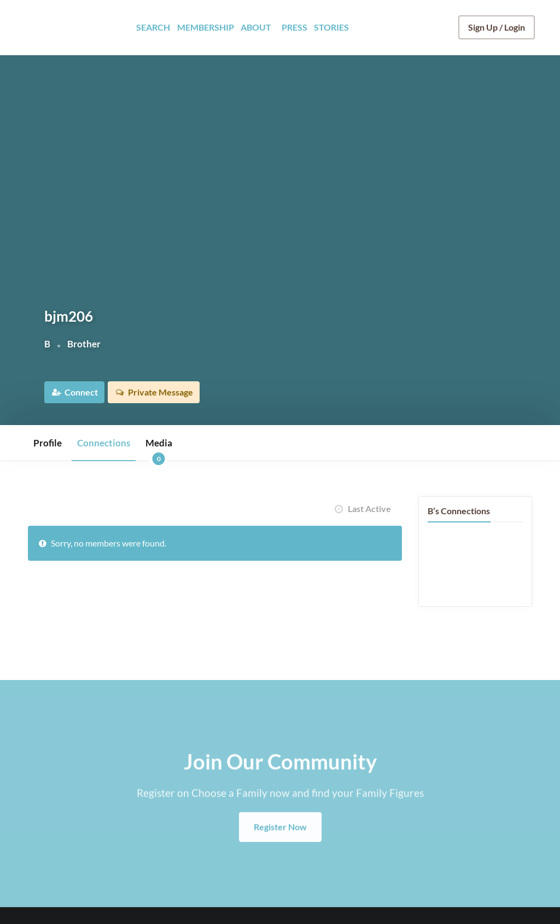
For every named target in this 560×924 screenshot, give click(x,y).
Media (159, 449)
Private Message (168, 392)
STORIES (331, 27)
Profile (48, 443)
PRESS (294, 27)
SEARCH (153, 27)
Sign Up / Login (497, 27)
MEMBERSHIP (206, 27)
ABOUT (256, 27)
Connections (104, 443)
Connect (82, 392)
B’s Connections (459, 511)
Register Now (280, 849)
